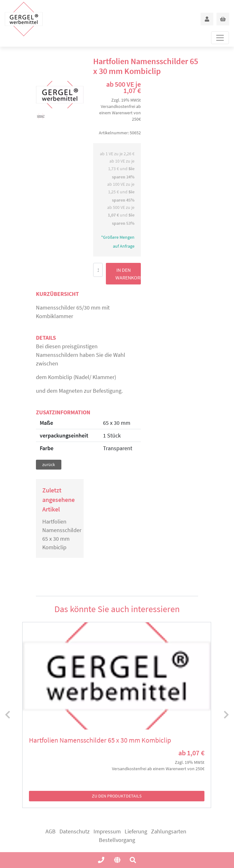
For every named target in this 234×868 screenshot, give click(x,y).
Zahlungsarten (169, 831)
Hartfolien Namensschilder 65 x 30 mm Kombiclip (60, 534)
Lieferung (136, 831)
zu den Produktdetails (117, 796)
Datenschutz (75, 831)
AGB (51, 831)
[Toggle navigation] (220, 38)
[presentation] (8, 715)
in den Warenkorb (128, 274)
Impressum (107, 831)
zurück (49, 464)
